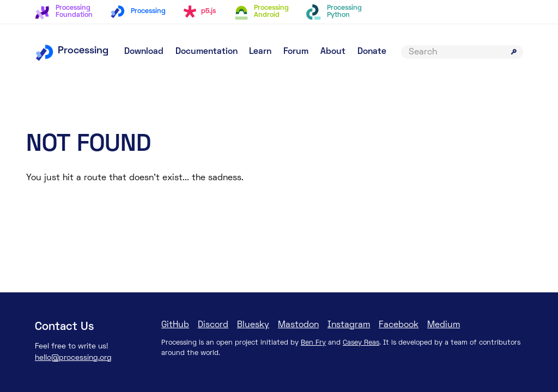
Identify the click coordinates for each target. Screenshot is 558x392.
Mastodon (298, 325)
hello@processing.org (73, 358)
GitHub (175, 325)
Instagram (349, 325)
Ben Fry (313, 343)
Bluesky (253, 325)
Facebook (399, 325)
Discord (213, 325)
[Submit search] (514, 52)
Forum (296, 52)
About (333, 52)
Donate (372, 52)
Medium (444, 325)
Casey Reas (361, 343)
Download (144, 52)
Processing (72, 51)
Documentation (207, 52)
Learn (260, 52)
